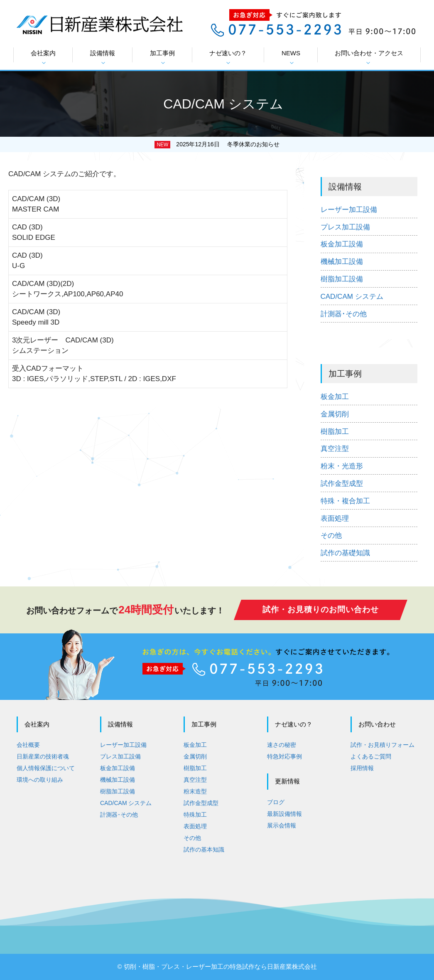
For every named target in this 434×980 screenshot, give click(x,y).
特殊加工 (195, 815)
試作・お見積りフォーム (383, 745)
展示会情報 (282, 825)
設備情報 (103, 58)
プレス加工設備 (345, 227)
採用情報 (362, 768)
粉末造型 (195, 791)
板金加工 (335, 397)
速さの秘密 (282, 745)
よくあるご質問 (371, 756)
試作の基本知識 (204, 849)
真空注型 (335, 449)
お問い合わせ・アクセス (369, 58)
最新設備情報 (284, 814)
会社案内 (43, 58)
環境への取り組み (40, 780)
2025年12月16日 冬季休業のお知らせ (228, 144)
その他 (331, 536)
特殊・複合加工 (345, 501)
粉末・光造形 (342, 466)
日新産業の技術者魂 (43, 756)
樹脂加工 (335, 432)
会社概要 (28, 745)
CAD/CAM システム (352, 297)
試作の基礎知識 (345, 553)
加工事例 (162, 58)
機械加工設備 (342, 262)
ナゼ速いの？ (228, 58)
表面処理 (335, 518)
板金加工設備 (342, 244)
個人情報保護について (46, 768)
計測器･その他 (344, 314)
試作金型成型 (342, 484)
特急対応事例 (284, 756)
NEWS (291, 58)
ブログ (276, 802)
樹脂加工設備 (342, 279)
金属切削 (335, 414)
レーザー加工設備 (349, 210)
